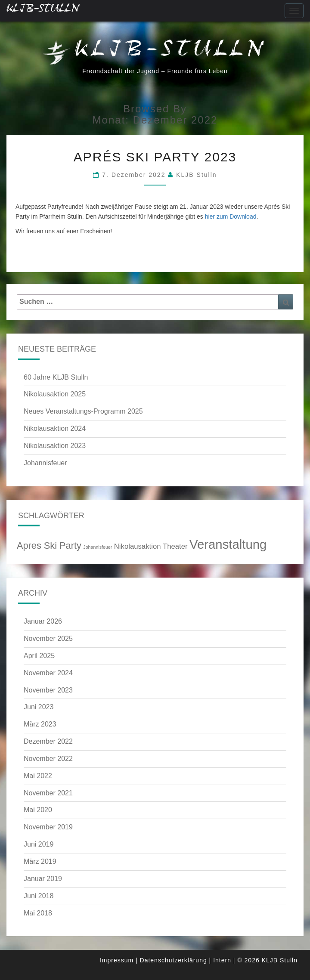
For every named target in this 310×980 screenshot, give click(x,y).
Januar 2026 (43, 621)
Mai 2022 (38, 776)
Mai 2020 (38, 810)
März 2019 (40, 861)
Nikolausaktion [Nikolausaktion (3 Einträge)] (138, 546)
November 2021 (48, 793)
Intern (222, 960)
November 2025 (48, 638)
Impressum (117, 960)
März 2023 (40, 724)
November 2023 (48, 690)
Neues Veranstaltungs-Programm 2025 (83, 411)
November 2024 (48, 673)
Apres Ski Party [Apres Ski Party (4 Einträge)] (49, 546)
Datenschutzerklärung (174, 960)
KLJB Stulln (196, 175)
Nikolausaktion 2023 (55, 446)
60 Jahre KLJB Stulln (56, 377)
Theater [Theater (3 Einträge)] (175, 546)
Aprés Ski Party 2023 (155, 157)
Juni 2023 (39, 707)
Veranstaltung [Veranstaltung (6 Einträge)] (228, 544)
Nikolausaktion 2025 (55, 394)
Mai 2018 (38, 913)
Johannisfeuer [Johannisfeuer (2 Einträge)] (98, 547)
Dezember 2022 (48, 741)
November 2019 (48, 827)
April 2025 (39, 656)
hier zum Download (231, 216)
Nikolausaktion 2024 (55, 428)
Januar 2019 (43, 879)
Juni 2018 (39, 896)
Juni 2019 (39, 844)
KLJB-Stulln (43, 11)
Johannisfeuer (45, 463)
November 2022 (48, 759)
